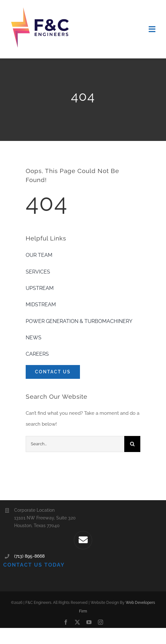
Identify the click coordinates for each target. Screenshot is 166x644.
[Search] (132, 444)
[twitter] (77, 622)
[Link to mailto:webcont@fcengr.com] (83, 540)
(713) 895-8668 (29, 556)
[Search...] (75, 444)
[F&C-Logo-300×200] (40, 9)
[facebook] (66, 622)
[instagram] (100, 622)
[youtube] (89, 622)
